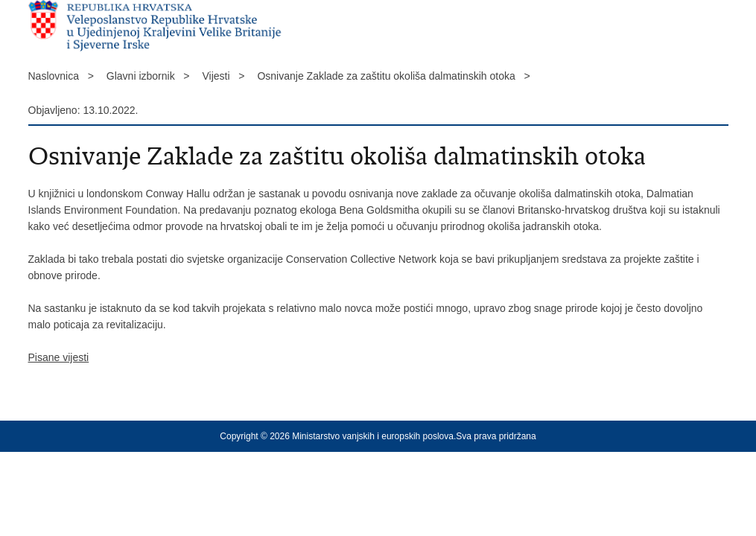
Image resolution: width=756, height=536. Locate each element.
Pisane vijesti (59, 357)
